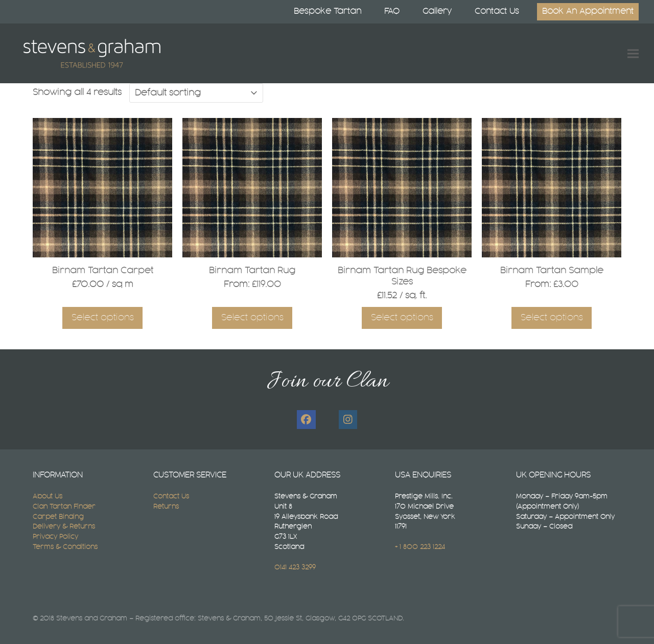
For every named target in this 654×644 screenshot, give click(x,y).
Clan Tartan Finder (64, 507)
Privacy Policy (55, 537)
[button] (633, 53)
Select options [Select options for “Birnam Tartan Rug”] (252, 318)
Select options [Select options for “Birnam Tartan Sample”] (552, 318)
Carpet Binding (58, 517)
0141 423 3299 (295, 567)
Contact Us (171, 496)
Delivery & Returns (64, 527)
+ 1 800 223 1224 (420, 547)
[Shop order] (196, 93)
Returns (166, 507)
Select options (103, 318)
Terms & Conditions (65, 547)
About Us (48, 496)
